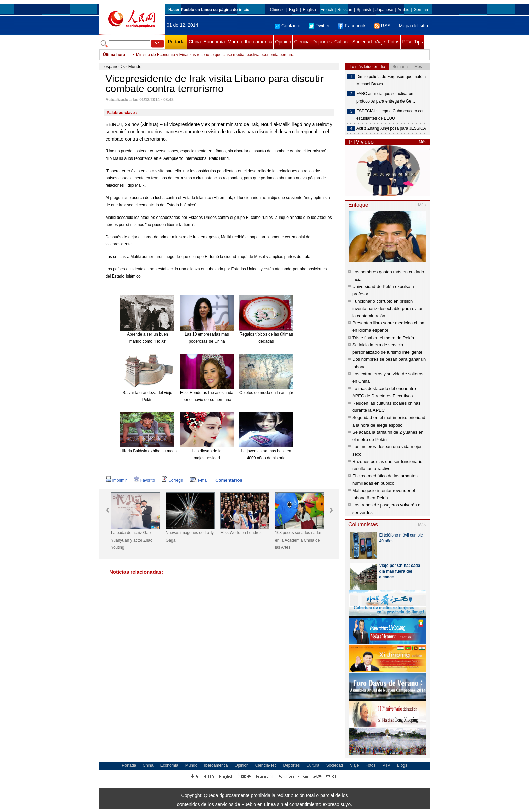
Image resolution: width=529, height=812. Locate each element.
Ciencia (302, 42)
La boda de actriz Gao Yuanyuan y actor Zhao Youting (132, 540)
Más (423, 142)
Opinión (283, 42)
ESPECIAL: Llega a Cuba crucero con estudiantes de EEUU (391, 115)
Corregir (172, 480)
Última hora (114, 55)
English (309, 10)
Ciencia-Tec (266, 765)
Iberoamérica (258, 42)
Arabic (403, 10)
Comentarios (229, 480)
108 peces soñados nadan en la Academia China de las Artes (299, 540)
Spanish (364, 10)
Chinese (277, 10)
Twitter (319, 26)
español (112, 67)
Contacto (287, 26)
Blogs (402, 765)
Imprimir (116, 480)
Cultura (342, 42)
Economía (214, 42)
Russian (345, 10)
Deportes (322, 42)
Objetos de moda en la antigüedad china (276, 393)
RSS (382, 26)
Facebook (352, 26)
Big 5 (294, 10)
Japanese (384, 10)
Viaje (380, 42)
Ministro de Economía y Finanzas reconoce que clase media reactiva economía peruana (215, 55)
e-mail (199, 480)
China (195, 42)
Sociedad (362, 42)
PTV (407, 42)
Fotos (394, 42)
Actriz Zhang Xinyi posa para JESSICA (391, 128)
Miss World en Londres (241, 533)
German (421, 10)
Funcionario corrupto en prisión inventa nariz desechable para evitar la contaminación (387, 309)
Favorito (144, 480)
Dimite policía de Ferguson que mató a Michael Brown (391, 80)
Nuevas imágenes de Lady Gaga (190, 536)
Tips (419, 42)
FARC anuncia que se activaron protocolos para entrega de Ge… (386, 97)
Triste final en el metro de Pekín (383, 338)
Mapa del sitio (414, 26)
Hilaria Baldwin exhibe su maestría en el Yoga (161, 451)
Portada (176, 42)
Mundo (235, 42)
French (327, 10)
